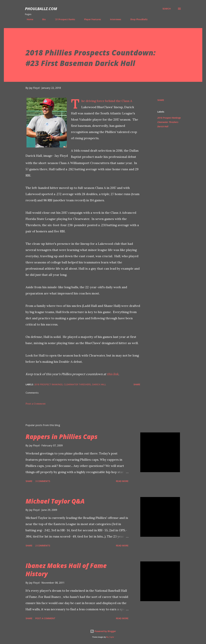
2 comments (43, 546)
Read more (122, 481)
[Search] (167, 9)
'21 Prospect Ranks (63, 19)
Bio (42, 19)
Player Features (91, 19)
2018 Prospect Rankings (169, 118)
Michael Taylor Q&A (55, 501)
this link (113, 374)
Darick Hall (163, 126)
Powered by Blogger (103, 631)
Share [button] (161, 100)
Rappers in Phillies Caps (62, 437)
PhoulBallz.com (41, 9)
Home (28, 19)
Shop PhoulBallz (137, 19)
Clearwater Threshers (168, 122)
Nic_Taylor (110, 637)
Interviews (114, 19)
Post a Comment (36, 404)
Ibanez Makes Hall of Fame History (66, 570)
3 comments (43, 481)
